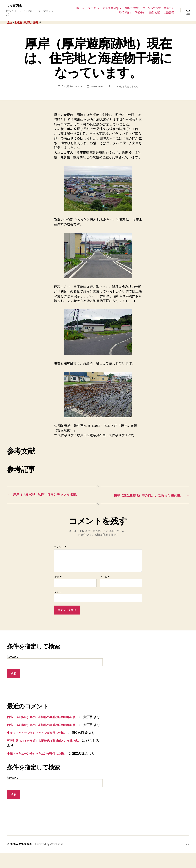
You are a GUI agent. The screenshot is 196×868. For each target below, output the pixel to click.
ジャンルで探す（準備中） (158, 6)
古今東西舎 (15, 6)
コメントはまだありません (125, 83)
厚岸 (36, 19)
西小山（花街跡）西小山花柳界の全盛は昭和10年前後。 (47, 713)
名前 (58, 574)
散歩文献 (155, 11)
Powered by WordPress (50, 859)
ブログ (92, 6)
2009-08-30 (96, 83)
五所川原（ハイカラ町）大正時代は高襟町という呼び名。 (49, 751)
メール (105, 574)
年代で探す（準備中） (132, 11)
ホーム (80, 6)
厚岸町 (28, 19)
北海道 (18, 19)
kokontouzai (75, 83)
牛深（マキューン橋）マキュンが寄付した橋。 (41, 739)
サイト (58, 588)
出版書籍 (169, 11)
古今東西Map (111, 6)
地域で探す (132, 6)
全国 (10, 19)
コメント (60, 544)
